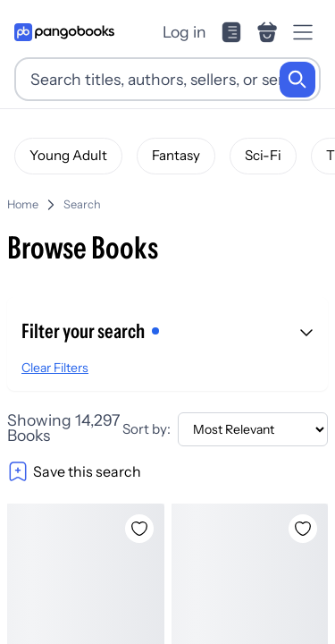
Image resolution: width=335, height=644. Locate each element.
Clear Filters (55, 368)
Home (23, 204)
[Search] (297, 80)
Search (82, 204)
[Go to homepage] (64, 32)
